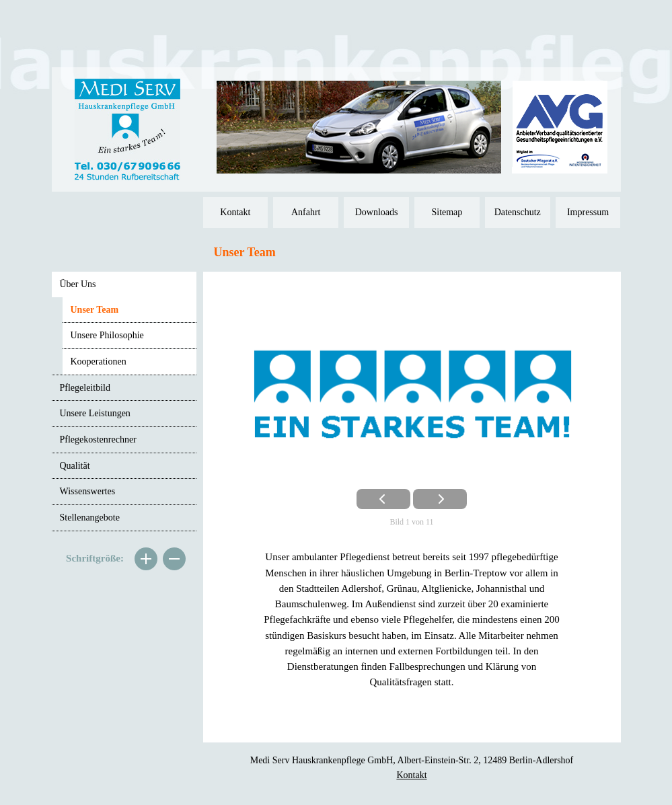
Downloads (377, 212)
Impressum (588, 212)
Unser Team (95, 310)
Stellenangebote (90, 517)
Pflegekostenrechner (98, 439)
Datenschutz (518, 212)
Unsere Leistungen (95, 413)
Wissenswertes (88, 491)
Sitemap (447, 212)
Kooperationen (99, 361)
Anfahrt (306, 212)
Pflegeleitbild (85, 388)
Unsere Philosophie (107, 335)
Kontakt (235, 212)
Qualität (75, 466)
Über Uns (78, 284)
